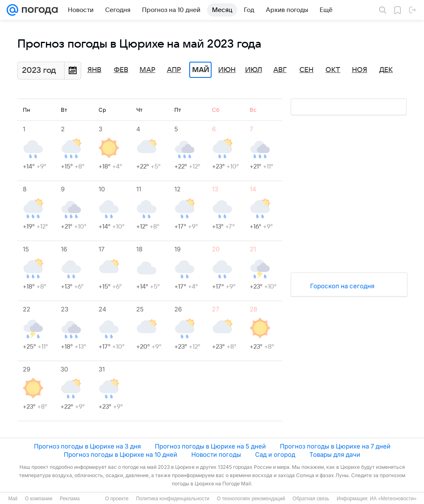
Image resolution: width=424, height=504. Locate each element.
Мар (147, 70)
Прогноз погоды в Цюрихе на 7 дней (335, 446)
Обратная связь (311, 499)
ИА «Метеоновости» (393, 499)
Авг (280, 70)
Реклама (70, 499)
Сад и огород (275, 455)
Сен (306, 70)
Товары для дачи (335, 455)
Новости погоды (216, 455)
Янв (94, 70)
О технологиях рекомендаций (251, 499)
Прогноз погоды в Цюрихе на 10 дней (120, 455)
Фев (121, 70)
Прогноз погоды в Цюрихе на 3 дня (87, 446)
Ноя (360, 70)
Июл (254, 70)
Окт (333, 70)
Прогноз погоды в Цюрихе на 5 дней (210, 446)
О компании (39, 499)
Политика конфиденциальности (172, 499)
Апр (174, 70)
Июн (227, 70)
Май (201, 70)
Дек (386, 70)
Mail (13, 499)
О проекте (117, 499)
